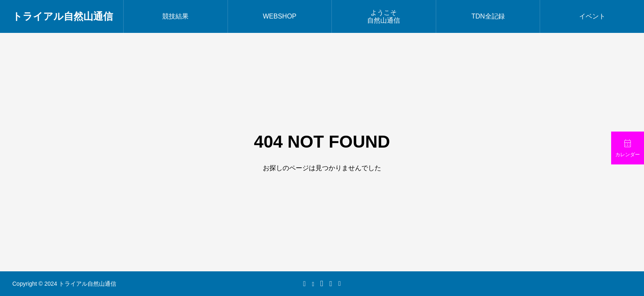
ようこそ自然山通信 (384, 16)
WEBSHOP (280, 16)
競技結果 (175, 16)
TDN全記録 (488, 16)
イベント (592, 16)
